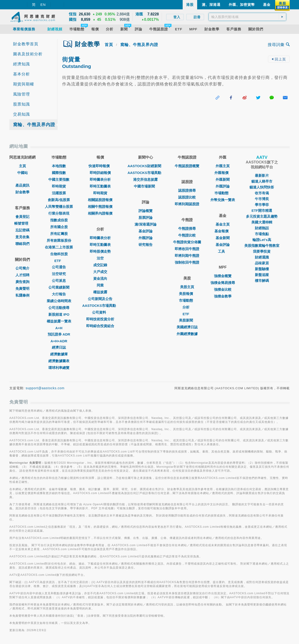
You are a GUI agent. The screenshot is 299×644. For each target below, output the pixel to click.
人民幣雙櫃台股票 (59, 207)
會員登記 (22, 217)
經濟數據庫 (59, 354)
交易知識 (21, 114)
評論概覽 (146, 211)
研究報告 (146, 245)
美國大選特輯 (262, 222)
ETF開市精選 (262, 211)
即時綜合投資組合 (100, 326)
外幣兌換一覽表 (223, 200)
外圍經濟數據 (187, 334)
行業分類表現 (59, 213)
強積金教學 (223, 296)
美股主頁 (187, 287)
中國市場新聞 (146, 186)
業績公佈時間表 (59, 301)
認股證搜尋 (187, 190)
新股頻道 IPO (59, 314)
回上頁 (279, 59)
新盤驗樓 (262, 269)
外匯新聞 (223, 179)
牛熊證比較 (187, 235)
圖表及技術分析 (28, 54)
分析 (187, 307)
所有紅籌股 (59, 234)
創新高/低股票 (59, 200)
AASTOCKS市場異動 (100, 306)
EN (43, 5)
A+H (59, 328)
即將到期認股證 (187, 204)
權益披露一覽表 (59, 321)
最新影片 (262, 175)
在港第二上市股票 (59, 247)
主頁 (22, 166)
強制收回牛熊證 (187, 262)
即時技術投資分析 (100, 319)
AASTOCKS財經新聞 (146, 166)
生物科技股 (59, 254)
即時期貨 (59, 186)
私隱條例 (22, 295)
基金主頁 (223, 224)
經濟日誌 (59, 347)
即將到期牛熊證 (187, 256)
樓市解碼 (262, 281)
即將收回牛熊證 (187, 249)
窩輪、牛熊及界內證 (34, 125)
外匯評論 (146, 238)
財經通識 (262, 257)
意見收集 (22, 237)
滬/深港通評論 (146, 224)
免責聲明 (22, 288)
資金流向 (100, 278)
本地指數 (59, 166)
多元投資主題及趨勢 (262, 216)
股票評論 (146, 218)
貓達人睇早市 (262, 181)
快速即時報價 (100, 166)
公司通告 (59, 267)
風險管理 (21, 94)
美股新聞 (187, 320)
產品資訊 (22, 185)
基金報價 (223, 231)
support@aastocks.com (45, 388)
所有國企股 (59, 227)
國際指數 (59, 173)
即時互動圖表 (100, 186)
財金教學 (22, 192)
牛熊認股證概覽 (187, 166)
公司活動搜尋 (59, 308)
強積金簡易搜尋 (223, 283)
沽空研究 (59, 274)
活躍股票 (59, 193)
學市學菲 (262, 205)
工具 (223, 251)
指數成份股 (59, 220)
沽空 (100, 258)
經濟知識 (21, 64)
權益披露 (100, 292)
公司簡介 (22, 268)
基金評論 (146, 231)
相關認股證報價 (100, 200)
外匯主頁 (223, 166)
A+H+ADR (59, 341)
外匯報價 (223, 173)
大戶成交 (100, 272)
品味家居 (262, 263)
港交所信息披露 (145, 179)
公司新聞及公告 (100, 299)
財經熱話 (262, 228)
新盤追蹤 (262, 275)
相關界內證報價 (100, 213)
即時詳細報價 (100, 173)
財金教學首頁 (26, 44)
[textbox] (247, 17)
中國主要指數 (59, 179)
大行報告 (59, 294)
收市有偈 (262, 193)
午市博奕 (262, 199)
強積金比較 (223, 289)
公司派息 (59, 281)
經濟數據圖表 (59, 361)
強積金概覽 (223, 276)
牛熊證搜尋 (187, 228)
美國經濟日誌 (187, 327)
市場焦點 (262, 234)
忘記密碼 (22, 230)
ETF (59, 261)
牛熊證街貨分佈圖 (187, 242)
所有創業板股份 (59, 240)
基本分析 (21, 74)
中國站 (23, 173)
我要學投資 (262, 251)
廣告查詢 (22, 282)
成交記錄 (100, 265)
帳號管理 (22, 223)
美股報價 (187, 294)
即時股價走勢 (100, 251)
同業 (100, 285)
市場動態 (187, 300)
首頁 (109, 45)
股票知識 (21, 104)
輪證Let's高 (262, 240)
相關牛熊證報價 (100, 207)
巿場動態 (223, 193)
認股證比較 (187, 197)
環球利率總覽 (59, 368)
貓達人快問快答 (262, 187)
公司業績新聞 (59, 287)
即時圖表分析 (100, 179)
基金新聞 (223, 238)
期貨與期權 (24, 84)
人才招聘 (22, 275)
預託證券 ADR (59, 334)
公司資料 (100, 312)
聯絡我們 (22, 244)
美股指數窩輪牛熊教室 (262, 246)
